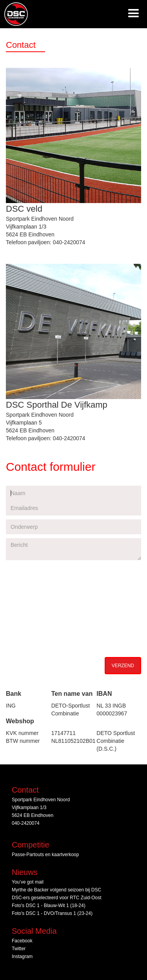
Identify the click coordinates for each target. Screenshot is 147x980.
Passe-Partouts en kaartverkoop (45, 855)
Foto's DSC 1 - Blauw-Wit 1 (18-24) (49, 906)
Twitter (19, 949)
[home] (14, 14)
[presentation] (65, 637)
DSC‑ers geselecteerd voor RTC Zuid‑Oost (57, 898)
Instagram (22, 956)
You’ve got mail (28, 882)
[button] (133, 14)
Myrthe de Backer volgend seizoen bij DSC (56, 890)
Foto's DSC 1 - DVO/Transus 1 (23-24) (52, 913)
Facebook (22, 941)
